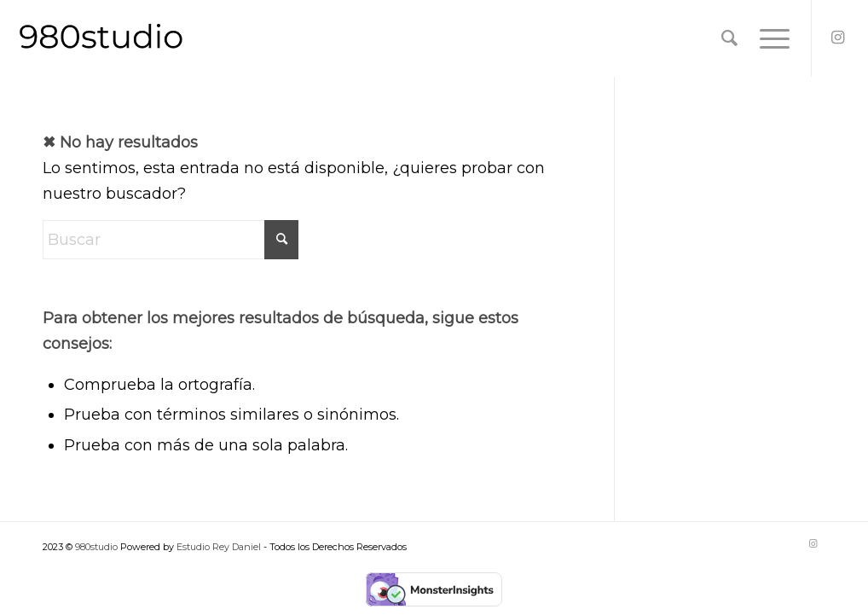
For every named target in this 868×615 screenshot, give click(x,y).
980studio (96, 547)
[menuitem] (729, 38)
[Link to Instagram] (838, 38)
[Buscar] (729, 38)
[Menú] (769, 38)
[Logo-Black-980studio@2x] (101, 38)
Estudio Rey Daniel (220, 547)
